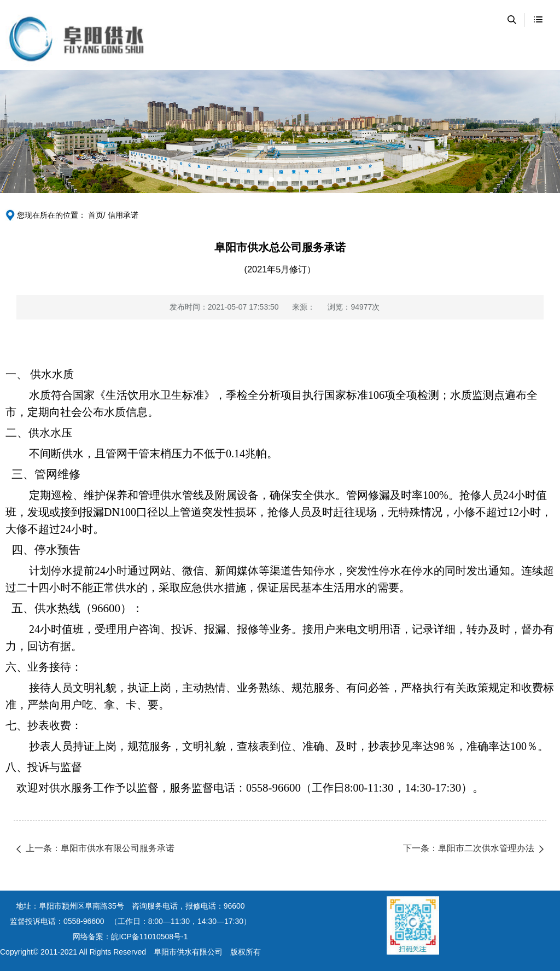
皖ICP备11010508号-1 (149, 937)
